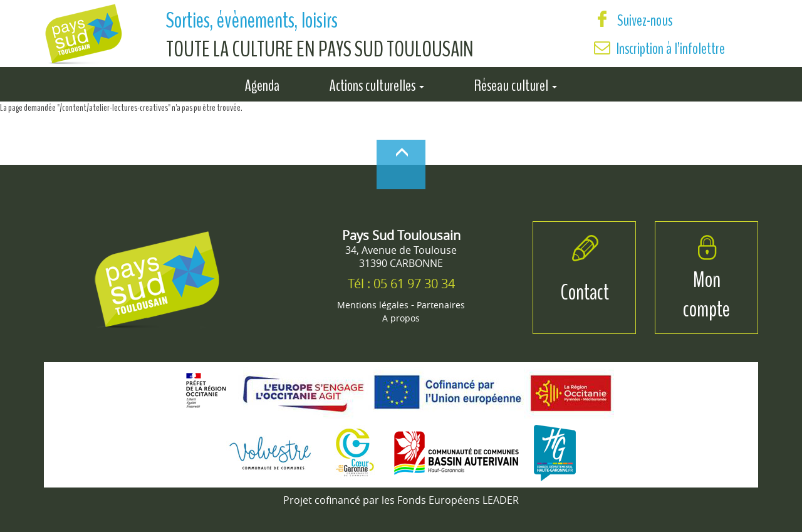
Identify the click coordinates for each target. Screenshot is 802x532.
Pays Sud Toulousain (401, 235)
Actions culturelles (377, 83)
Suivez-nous (633, 20)
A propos (401, 318)
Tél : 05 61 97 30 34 (401, 284)
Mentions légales (373, 305)
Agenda (262, 83)
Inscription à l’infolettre (671, 49)
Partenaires (441, 305)
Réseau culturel (516, 83)
